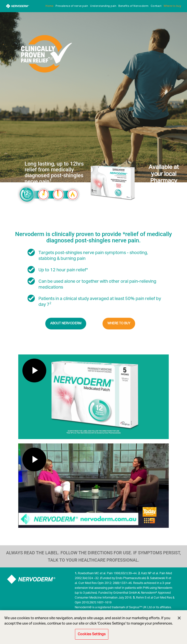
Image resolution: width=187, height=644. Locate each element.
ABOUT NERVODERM (66, 323)
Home (49, 6)
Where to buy (172, 6)
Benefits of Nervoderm (133, 6)
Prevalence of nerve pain (72, 6)
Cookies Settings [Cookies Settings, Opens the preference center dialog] (92, 634)
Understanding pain (103, 6)
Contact (156, 6)
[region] (93, 627)
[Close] (179, 618)
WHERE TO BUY (119, 323)
